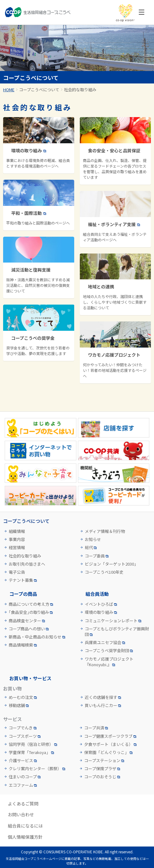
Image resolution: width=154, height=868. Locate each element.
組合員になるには (25, 826)
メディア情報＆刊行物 (105, 531)
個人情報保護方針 (25, 837)
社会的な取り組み (25, 556)
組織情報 (17, 531)
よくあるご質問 (23, 804)
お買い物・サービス (30, 678)
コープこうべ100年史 (104, 572)
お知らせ (93, 539)
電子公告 (17, 572)
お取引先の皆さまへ (27, 564)
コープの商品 (23, 594)
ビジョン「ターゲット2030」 (111, 564)
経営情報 (17, 548)
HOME (9, 90)
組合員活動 (97, 594)
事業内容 (17, 539)
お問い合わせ (21, 815)
